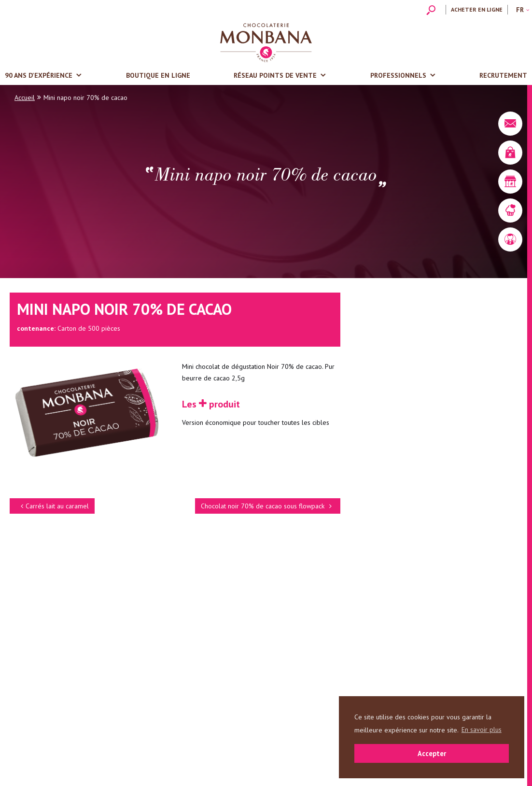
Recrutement (503, 75)
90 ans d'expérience (39, 75)
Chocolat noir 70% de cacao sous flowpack (268, 506)
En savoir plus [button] (482, 730)
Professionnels (398, 75)
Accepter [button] (432, 753)
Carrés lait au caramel (53, 506)
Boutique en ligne (158, 75)
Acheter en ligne (477, 9)
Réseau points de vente (275, 75)
